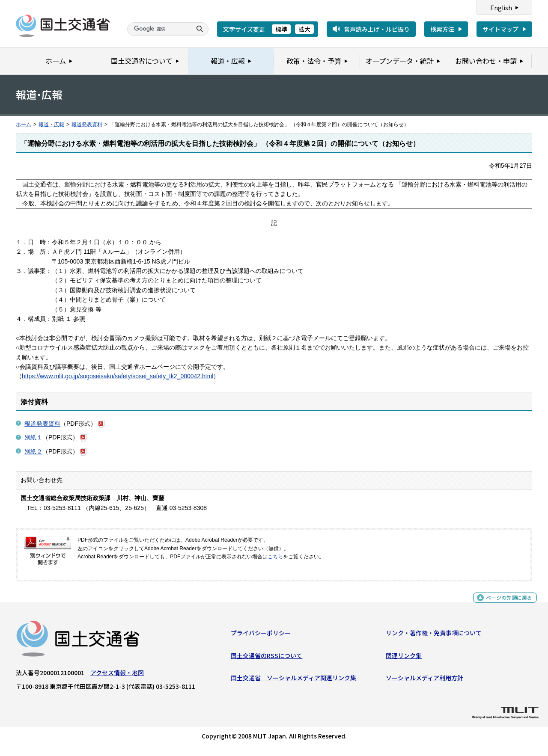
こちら (275, 557)
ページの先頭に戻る (506, 604)
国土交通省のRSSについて (267, 657)
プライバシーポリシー (261, 635)
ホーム (24, 125)
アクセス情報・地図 (117, 675)
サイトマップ (500, 29)
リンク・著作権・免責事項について (434, 635)
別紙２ (33, 451)
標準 (281, 29)
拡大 (304, 29)
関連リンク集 (404, 657)
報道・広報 (51, 125)
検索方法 (442, 29)
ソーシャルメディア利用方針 (424, 680)
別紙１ (33, 437)
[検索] (158, 29)
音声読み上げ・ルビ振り (377, 29)
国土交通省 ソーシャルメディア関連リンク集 (293, 680)
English (501, 8)
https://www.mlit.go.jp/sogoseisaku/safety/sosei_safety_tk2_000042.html (118, 376)
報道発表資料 (87, 125)
